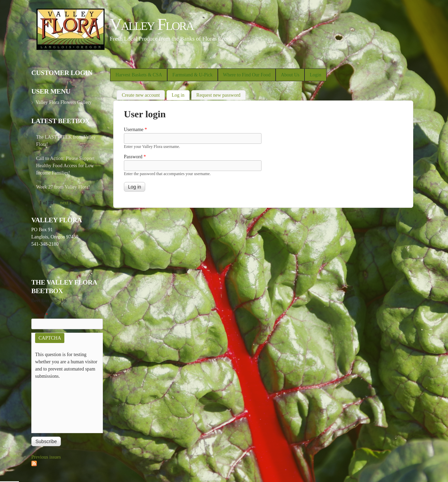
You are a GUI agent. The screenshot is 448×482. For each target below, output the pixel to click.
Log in (181, 94)
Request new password (218, 95)
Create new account (141, 95)
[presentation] (63, 405)
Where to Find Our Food (247, 75)
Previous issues (46, 457)
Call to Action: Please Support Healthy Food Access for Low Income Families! (65, 166)
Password (135, 157)
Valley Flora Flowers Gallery (63, 102)
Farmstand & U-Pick (193, 75)
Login (315, 75)
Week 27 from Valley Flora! (63, 187)
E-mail (40, 315)
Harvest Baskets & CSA (139, 75)
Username (135, 130)
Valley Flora (152, 24)
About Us (290, 75)
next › (65, 203)
